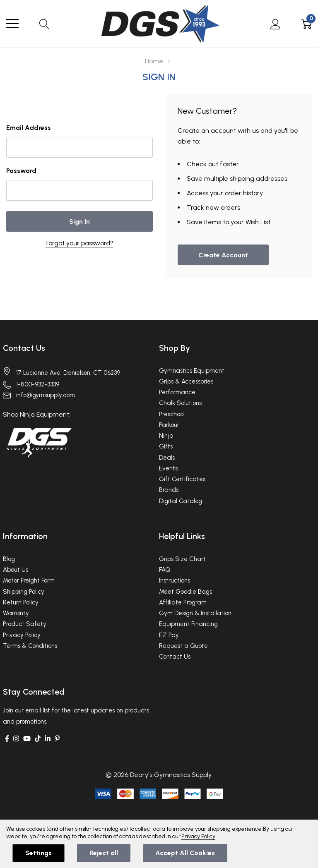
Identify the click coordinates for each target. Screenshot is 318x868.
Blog (9, 559)
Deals (167, 458)
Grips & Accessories (186, 381)
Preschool (172, 414)
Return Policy (21, 602)
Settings (39, 853)
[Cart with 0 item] (307, 24)
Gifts (166, 446)
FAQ (165, 570)
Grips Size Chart (182, 559)
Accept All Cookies (185, 853)
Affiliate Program (183, 602)
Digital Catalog (181, 501)
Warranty (16, 613)
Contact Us (24, 348)
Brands (169, 490)
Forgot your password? (79, 243)
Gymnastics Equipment (192, 371)
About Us (16, 570)
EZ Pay (169, 635)
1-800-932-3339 (38, 384)
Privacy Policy (22, 635)
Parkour (169, 425)
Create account (223, 255)
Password (21, 171)
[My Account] (276, 24)
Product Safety (25, 624)
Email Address (29, 128)
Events (168, 468)
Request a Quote (183, 646)
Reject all (104, 853)
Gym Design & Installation (195, 613)
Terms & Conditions (30, 646)
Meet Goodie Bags (185, 592)
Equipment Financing (188, 624)
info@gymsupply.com (46, 395)
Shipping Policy (24, 592)
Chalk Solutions (180, 403)
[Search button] (45, 24)
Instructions (175, 580)
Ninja (166, 436)
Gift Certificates (182, 479)
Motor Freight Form (29, 580)
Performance (177, 392)
